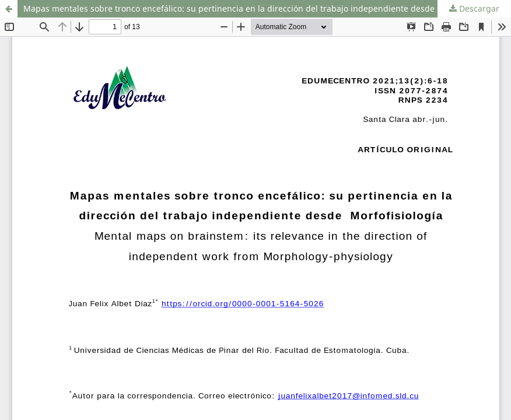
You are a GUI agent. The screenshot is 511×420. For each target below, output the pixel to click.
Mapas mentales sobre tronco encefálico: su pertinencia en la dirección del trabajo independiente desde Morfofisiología (260, 8)
